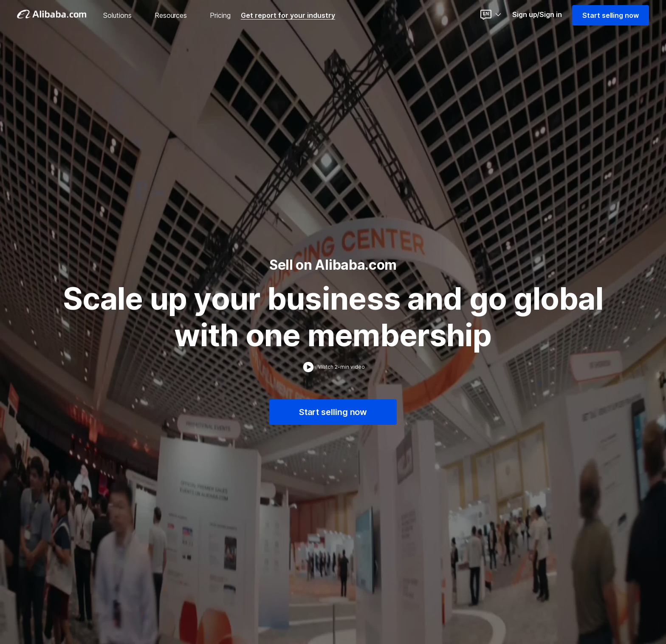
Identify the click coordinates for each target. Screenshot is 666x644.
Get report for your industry (288, 15)
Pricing (220, 15)
